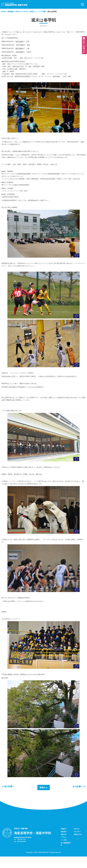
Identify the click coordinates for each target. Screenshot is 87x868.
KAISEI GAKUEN (43, 863)
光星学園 (20, 53)
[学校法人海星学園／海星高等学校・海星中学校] (14, 4)
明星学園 (20, 49)
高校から (44, 798)
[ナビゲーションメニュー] (82, 4)
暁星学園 (20, 42)
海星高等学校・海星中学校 (33, 844)
